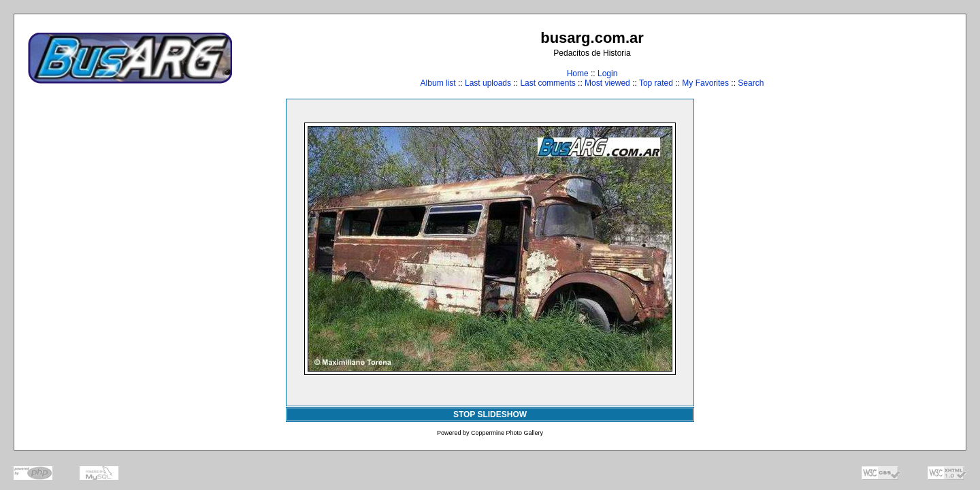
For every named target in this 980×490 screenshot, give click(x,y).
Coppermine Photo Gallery (507, 433)
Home (578, 73)
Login (607, 73)
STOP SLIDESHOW (490, 414)
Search (751, 83)
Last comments (548, 83)
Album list (438, 83)
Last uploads (488, 83)
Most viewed (607, 83)
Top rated (656, 83)
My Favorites (705, 83)
